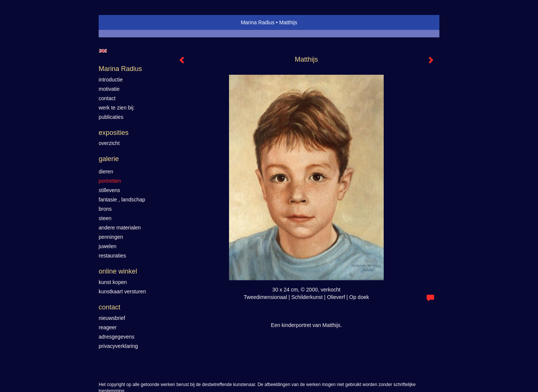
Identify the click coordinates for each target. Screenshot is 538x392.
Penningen (111, 237)
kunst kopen (113, 282)
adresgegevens (117, 337)
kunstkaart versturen (122, 291)
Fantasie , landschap (122, 200)
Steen (105, 218)
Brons (105, 209)
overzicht (109, 143)
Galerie (109, 159)
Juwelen (107, 246)
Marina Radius (257, 22)
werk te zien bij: (117, 108)
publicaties (111, 117)
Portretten (110, 181)
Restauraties (112, 256)
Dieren (106, 172)
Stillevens (109, 190)
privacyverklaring (118, 346)
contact (107, 98)
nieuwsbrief (112, 318)
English (103, 51)
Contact (109, 307)
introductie (111, 80)
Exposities (114, 133)
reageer (108, 327)
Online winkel (118, 271)
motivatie (109, 89)
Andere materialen (120, 228)
